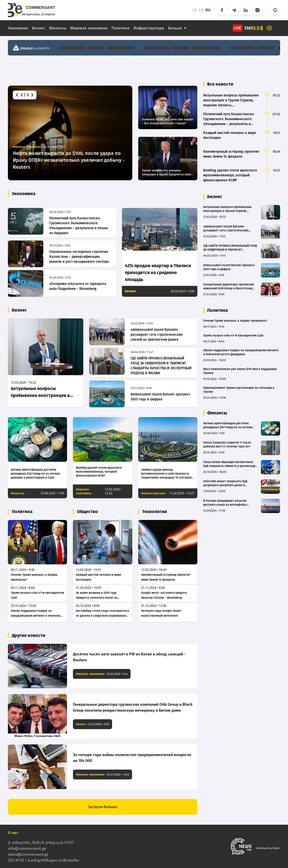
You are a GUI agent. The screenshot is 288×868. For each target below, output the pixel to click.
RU (208, 10)
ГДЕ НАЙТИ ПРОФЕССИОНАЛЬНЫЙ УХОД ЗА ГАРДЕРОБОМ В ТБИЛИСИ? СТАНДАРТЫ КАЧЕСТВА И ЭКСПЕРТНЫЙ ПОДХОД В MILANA (161, 366)
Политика (121, 28)
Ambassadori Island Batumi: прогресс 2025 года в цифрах (161, 397)
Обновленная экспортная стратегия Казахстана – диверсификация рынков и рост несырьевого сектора (79, 257)
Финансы (58, 28)
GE (195, 10)
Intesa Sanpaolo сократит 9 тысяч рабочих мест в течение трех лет (227, 444)
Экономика (18, 28)
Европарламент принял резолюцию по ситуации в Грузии (239, 390)
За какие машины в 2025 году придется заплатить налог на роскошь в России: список (97, 596)
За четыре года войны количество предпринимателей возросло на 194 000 (132, 758)
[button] (17, 95)
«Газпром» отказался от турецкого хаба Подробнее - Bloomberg (78, 286)
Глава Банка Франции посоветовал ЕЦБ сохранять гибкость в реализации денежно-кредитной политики (230, 464)
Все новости (220, 84)
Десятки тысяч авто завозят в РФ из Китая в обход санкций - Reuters (129, 657)
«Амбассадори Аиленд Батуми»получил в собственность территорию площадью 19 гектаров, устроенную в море (167, 474)
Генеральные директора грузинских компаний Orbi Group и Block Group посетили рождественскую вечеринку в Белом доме (133, 707)
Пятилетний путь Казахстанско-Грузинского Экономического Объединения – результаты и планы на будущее (79, 226)
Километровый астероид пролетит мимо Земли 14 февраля (166, 577)
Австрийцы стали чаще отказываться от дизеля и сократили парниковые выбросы (102, 614)
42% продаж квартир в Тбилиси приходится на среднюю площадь (158, 273)
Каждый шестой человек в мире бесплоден (99, 577)
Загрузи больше (103, 807)
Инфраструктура (149, 28)
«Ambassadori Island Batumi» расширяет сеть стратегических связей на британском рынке (157, 335)
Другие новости (29, 635)
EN (201, 10)
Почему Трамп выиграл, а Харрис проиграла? (34, 577)
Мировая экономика (89, 28)
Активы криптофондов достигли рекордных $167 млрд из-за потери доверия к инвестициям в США (35, 474)
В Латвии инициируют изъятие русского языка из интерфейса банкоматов (225, 503)
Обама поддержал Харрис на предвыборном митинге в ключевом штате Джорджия (37, 614)
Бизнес (39, 28)
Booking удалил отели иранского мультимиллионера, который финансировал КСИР (99, 472)
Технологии (155, 512)
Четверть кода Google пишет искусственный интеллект (161, 613)
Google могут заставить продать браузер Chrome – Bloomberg (164, 595)
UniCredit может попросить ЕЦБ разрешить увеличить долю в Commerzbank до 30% (225, 483)
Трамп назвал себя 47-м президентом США (37, 595)
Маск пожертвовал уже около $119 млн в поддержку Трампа (240, 371)
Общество (87, 512)
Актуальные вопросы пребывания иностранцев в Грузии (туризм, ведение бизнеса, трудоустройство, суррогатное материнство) (40, 392)
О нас (13, 832)
